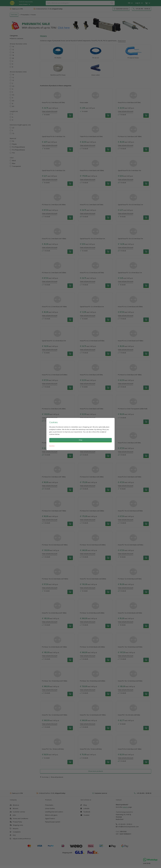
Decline (52, 446)
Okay (81, 440)
